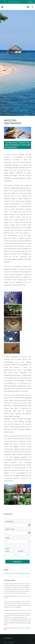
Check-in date (9, 521)
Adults (7, 551)
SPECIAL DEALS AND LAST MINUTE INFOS (17, 573)
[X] (5, 2)
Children (20, 551)
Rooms (7, 538)
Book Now (17, 562)
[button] (28, 7)
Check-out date (10, 529)
